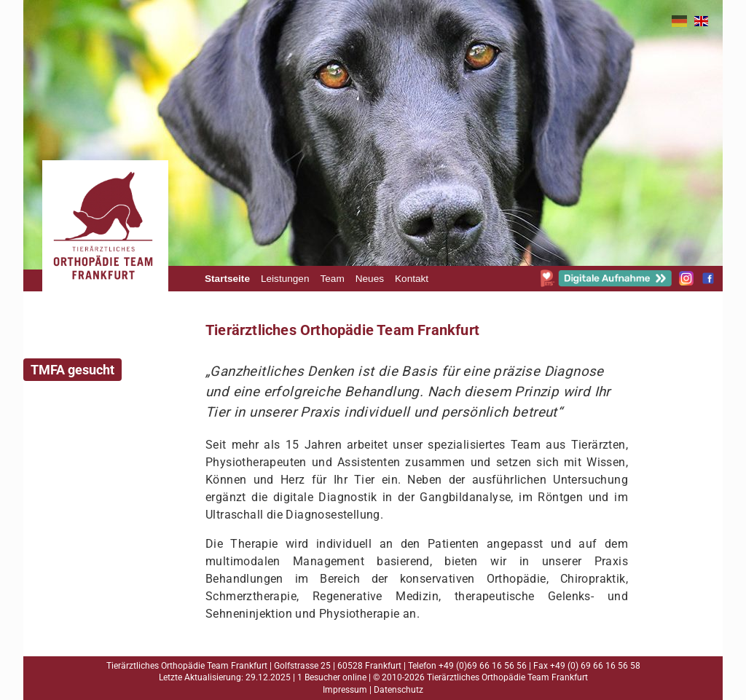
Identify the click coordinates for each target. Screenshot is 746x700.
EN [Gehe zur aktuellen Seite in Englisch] (701, 21)
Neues (370, 279)
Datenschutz (398, 690)
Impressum (345, 690)
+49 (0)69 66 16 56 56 (483, 666)
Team (332, 279)
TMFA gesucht (72, 370)
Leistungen (285, 279)
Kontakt (412, 279)
